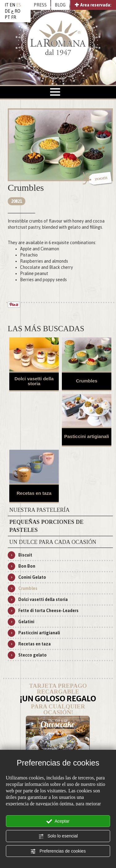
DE (7, 11)
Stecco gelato (32, 655)
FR (14, 17)
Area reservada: (93, 5)
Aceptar (58, 821)
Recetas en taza (34, 493)
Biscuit (25, 555)
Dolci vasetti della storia (34, 381)
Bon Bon (27, 566)
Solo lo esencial (58, 836)
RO (17, 11)
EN (12, 5)
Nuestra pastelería (39, 510)
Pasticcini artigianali (86, 436)
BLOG (60, 5)
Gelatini (26, 622)
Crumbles (86, 381)
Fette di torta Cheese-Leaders (48, 611)
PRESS (40, 5)
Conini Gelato (32, 577)
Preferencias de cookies (58, 851)
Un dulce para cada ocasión (53, 542)
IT (7, 5)
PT (7, 17)
